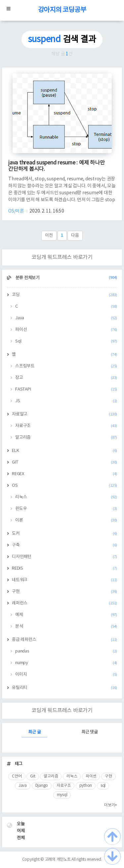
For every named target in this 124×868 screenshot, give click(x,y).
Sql (66, 341)
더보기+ (111, 805)
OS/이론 (17, 211)
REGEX (64, 474)
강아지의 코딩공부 (62, 10)
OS (64, 486)
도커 (64, 534)
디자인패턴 (64, 557)
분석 (66, 626)
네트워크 (64, 580)
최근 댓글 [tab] (90, 732)
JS (66, 401)
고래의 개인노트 (58, 860)
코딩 (64, 295)
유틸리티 (64, 688)
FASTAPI (66, 389)
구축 (64, 545)
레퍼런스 (64, 603)
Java (66, 318)
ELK (64, 451)
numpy (66, 663)
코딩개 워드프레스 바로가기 (62, 257)
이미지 (66, 675)
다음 (75, 236)
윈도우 (66, 509)
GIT (64, 462)
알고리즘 (66, 437)
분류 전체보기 (66, 278)
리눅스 (66, 497)
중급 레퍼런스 (64, 640)
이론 (66, 520)
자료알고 (64, 414)
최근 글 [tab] (34, 732)
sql (103, 786)
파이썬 (91, 776)
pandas (66, 651)
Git (33, 776)
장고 (66, 378)
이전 (49, 236)
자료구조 (66, 426)
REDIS (64, 568)
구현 (64, 592)
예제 (66, 615)
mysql (62, 795)
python (86, 786)
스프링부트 (66, 366)
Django (42, 786)
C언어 (17, 776)
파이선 (66, 330)
